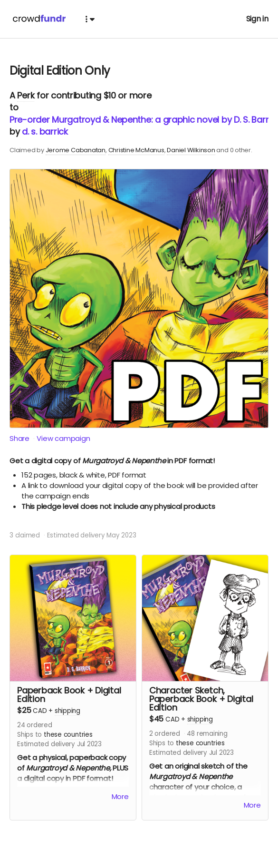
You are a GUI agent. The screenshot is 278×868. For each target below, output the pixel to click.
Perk (26, 95)
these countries (68, 735)
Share (19, 438)
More (120, 796)
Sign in (257, 19)
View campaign (63, 438)
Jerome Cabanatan (76, 150)
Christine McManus (136, 150)
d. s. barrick (45, 132)
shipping (67, 711)
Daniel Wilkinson (191, 150)
